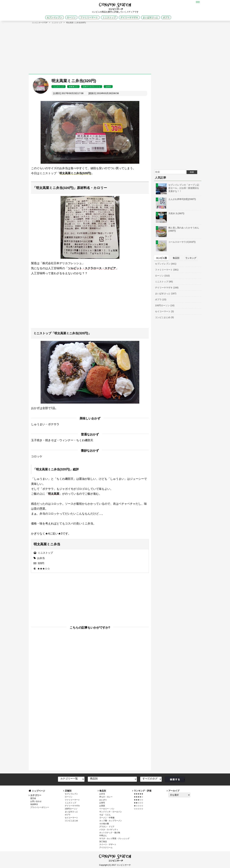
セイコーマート (71, 818)
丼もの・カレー (106, 797)
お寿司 (102, 803)
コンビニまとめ (71, 821)
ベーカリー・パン (107, 809)
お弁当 (108, 87)
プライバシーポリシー (40, 807)
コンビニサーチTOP (40, 23)
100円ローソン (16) (165, 305)
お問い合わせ (36, 801)
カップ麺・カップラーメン (111, 821)
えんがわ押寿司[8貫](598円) (176, 199)
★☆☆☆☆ (139, 806)
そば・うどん (105, 815)
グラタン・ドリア (107, 827)
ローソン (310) (162, 276)
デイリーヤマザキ (129, 17)
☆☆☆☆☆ (139, 809)
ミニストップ (109, 17)
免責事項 (34, 804)
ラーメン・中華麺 (107, 818)
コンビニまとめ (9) (164, 317)
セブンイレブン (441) (166, 264)
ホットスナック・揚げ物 (110, 833)
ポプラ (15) (161, 299)
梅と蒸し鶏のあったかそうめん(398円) (177, 229)
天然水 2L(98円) (170, 213)
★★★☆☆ (73, 87)
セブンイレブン (54, 17)
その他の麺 (104, 824)
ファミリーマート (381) (167, 270)
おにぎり (103, 800)
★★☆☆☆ (139, 803)
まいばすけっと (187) (166, 294)
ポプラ (166, 17)
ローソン (71, 17)
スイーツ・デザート (108, 844)
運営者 (33, 798)
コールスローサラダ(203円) (176, 242)
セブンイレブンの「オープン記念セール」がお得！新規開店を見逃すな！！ (177, 188)
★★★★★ (139, 794)
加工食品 (103, 842)
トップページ (38, 791)
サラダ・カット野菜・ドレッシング (114, 839)
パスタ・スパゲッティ (109, 830)
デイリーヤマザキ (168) (167, 288)
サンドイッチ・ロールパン (111, 812)
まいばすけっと (150, 17)
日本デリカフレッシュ (92, 87)
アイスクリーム (106, 847)
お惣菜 (102, 806)
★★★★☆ (139, 797)
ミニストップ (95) (164, 282)
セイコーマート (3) (164, 311)
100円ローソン (71, 809)
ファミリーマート (89, 17)
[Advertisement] (115, 47)
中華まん (103, 836)
